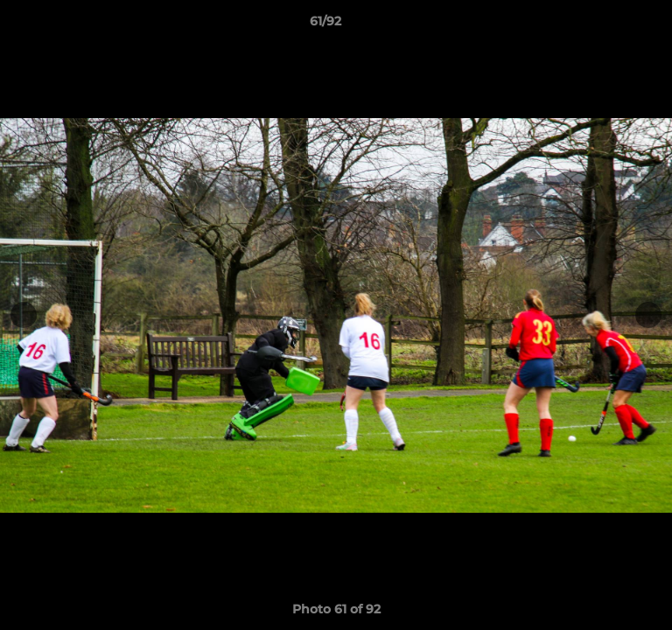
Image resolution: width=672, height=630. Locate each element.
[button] (609, 25)
